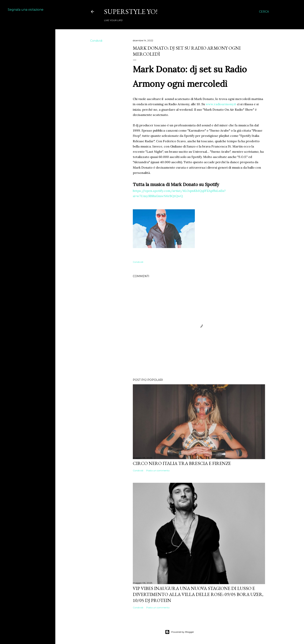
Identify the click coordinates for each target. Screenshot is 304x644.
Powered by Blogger (180, 632)
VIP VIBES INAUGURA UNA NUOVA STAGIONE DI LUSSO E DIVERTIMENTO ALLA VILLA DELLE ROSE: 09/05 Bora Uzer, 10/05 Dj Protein (198, 594)
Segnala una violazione (26, 10)
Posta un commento (158, 470)
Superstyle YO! (131, 12)
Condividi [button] (96, 41)
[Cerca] (264, 12)
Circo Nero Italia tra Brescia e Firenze (182, 463)
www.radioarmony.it (221, 104)
